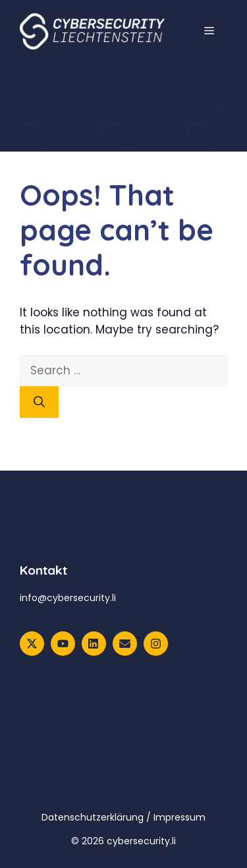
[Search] (39, 402)
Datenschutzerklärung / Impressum (123, 817)
